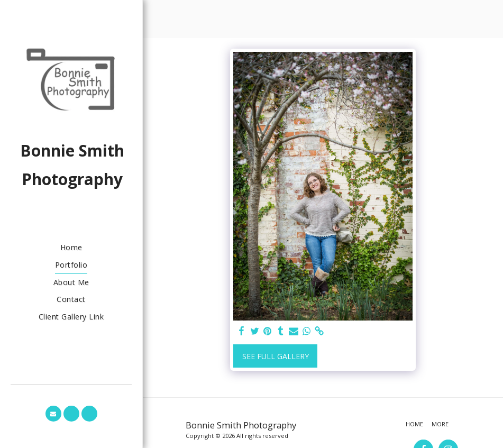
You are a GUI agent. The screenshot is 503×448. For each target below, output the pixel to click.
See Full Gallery (276, 356)
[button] (53, 414)
